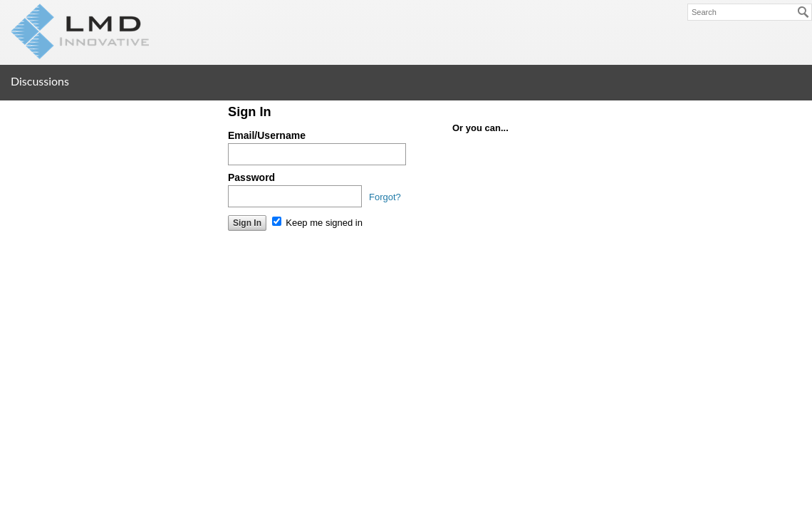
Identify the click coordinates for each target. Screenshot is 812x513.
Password (251, 177)
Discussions (40, 81)
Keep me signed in (317, 223)
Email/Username (267, 135)
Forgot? (385, 197)
